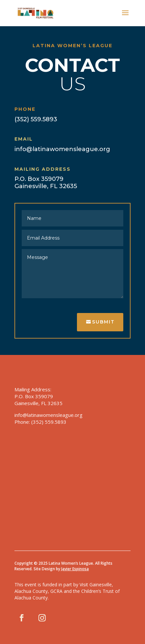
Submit (103, 322)
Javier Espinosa (75, 569)
